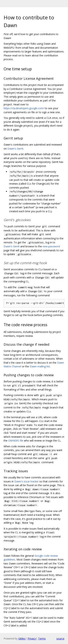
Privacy (32, 638)
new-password (51, 246)
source (60, 638)
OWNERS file (16, 441)
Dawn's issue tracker (26, 481)
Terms (42, 638)
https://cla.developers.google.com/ (24, 108)
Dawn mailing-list (40, 366)
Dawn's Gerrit (15, 149)
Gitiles (22, 638)
